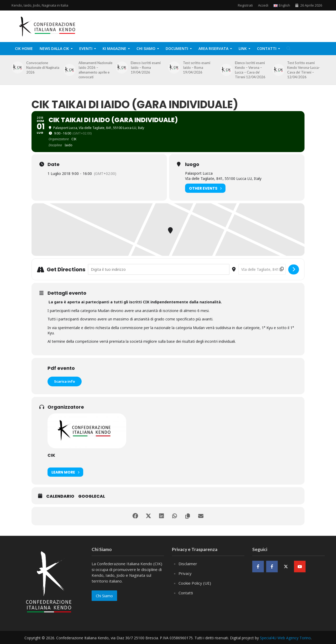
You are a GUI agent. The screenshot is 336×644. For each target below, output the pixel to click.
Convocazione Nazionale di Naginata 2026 (43, 67)
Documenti (177, 48)
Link (243, 48)
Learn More (65, 472)
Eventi (86, 48)
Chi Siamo (146, 48)
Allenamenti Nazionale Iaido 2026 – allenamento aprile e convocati (95, 70)
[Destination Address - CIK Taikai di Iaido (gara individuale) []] (262, 269)
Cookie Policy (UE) (195, 583)
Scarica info (65, 381)
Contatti (267, 48)
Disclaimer (188, 564)
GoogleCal (92, 496)
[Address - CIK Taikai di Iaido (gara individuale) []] (159, 269)
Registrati (245, 5)
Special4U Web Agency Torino (285, 638)
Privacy (185, 573)
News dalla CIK (54, 48)
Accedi (263, 5)
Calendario (60, 496)
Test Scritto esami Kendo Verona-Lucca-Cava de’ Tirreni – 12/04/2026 (304, 70)
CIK (51, 455)
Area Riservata (213, 48)
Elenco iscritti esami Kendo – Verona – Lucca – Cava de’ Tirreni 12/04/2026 (250, 70)
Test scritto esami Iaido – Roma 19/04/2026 (197, 67)
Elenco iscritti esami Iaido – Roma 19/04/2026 (146, 67)
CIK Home (24, 48)
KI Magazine (114, 48)
